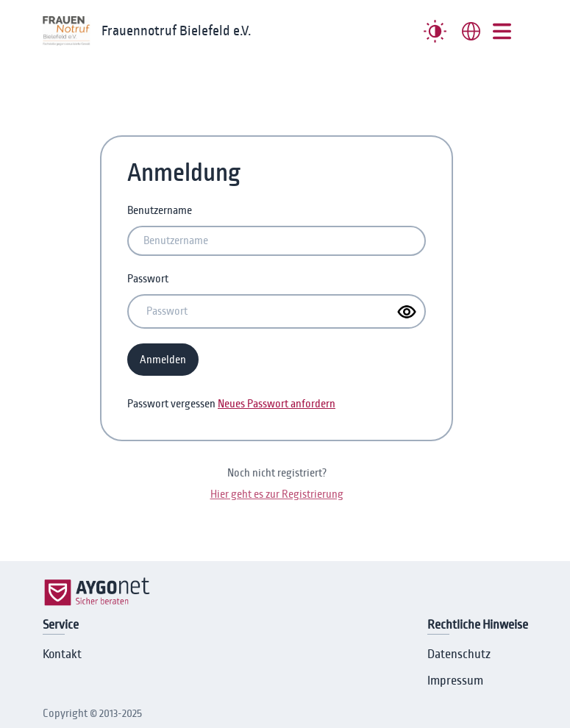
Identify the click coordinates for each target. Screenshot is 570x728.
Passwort (148, 279)
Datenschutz (459, 654)
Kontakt (62, 654)
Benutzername (160, 210)
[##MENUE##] (502, 31)
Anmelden (163, 360)
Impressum (455, 681)
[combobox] (471, 31)
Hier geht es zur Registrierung (277, 494)
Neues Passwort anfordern (277, 404)
